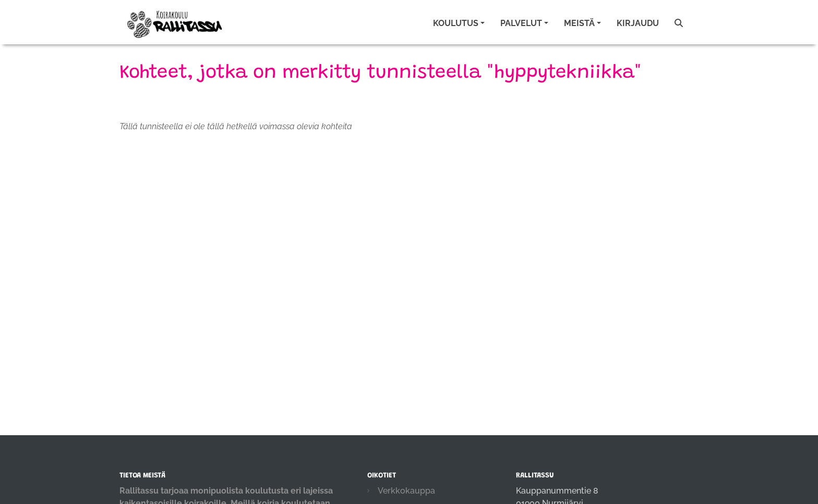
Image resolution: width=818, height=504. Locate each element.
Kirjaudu (638, 23)
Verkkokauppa (406, 491)
